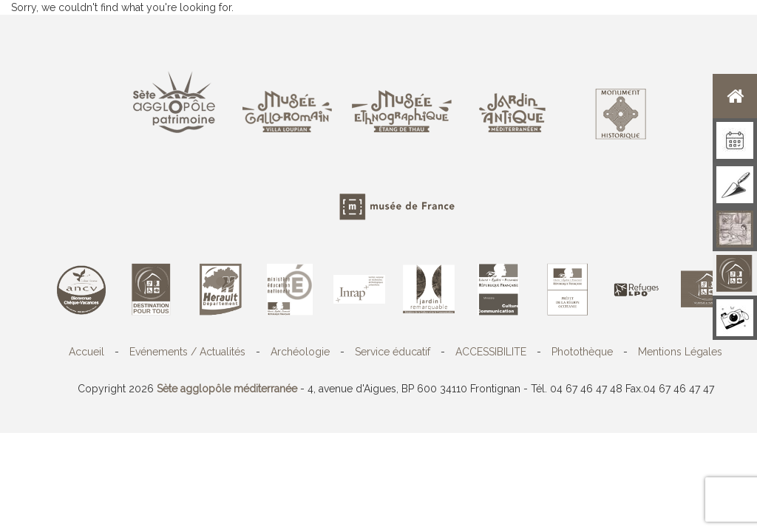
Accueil (86, 352)
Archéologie (300, 352)
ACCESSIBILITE (491, 352)
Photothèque (582, 352)
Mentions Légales (680, 352)
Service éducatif (393, 352)
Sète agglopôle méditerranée (227, 389)
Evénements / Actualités (187, 352)
